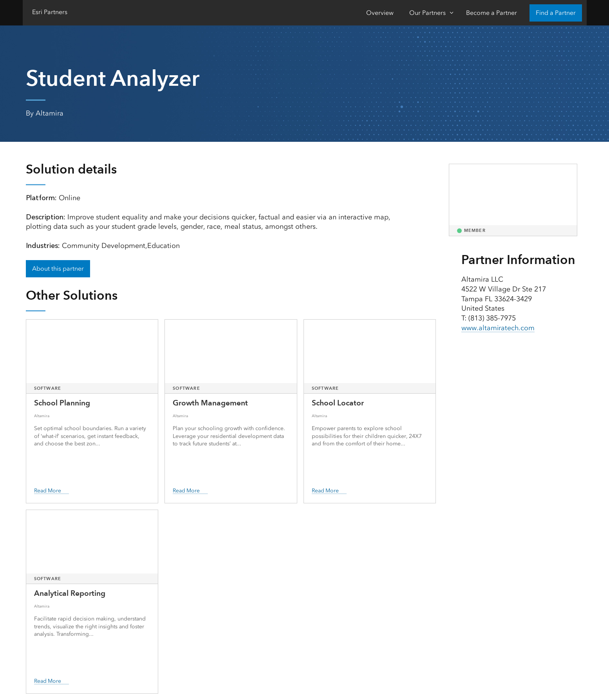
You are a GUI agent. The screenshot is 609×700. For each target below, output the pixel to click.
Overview (380, 13)
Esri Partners (50, 12)
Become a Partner (492, 13)
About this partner (58, 269)
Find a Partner (556, 13)
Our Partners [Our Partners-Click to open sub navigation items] (427, 13)
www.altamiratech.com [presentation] (498, 328)
